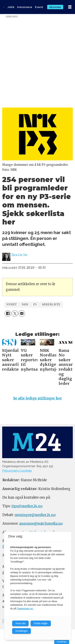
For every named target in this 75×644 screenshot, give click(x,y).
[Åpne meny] (70, 7)
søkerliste (51, 304)
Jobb (11, 7)
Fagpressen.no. (25, 609)
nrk (25, 304)
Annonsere (25, 7)
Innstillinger (62, 642)
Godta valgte (41, 623)
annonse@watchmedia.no (41, 524)
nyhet (12, 304)
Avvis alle (20, 623)
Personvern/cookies (17, 470)
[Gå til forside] (4, 7)
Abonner (55, 7)
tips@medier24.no (27, 506)
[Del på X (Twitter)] (15, 313)
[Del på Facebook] (8, 313)
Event (39, 7)
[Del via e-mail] (22, 313)
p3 (35, 304)
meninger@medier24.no (35, 515)
